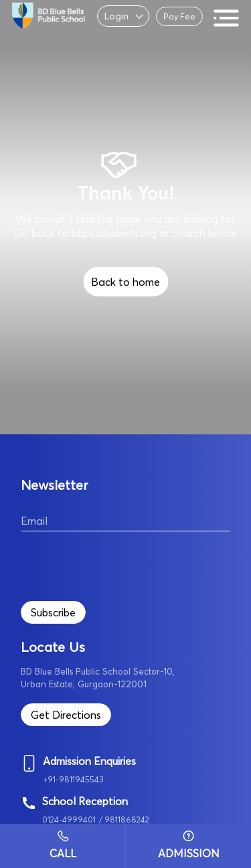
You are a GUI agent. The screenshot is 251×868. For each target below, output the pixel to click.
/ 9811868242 (124, 819)
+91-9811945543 (73, 779)
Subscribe (53, 612)
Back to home (125, 282)
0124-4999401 (69, 819)
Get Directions (66, 715)
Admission (189, 845)
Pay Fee (179, 16)
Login (116, 16)
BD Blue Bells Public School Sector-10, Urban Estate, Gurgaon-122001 (98, 678)
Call (63, 845)
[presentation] (122, 564)
